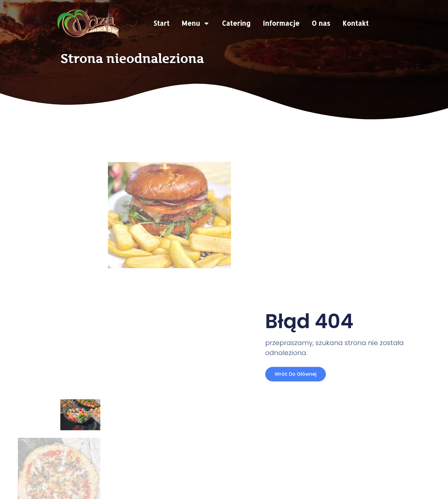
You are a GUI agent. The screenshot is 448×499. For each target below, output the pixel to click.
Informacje (281, 23)
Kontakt (356, 23)
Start (161, 23)
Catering (236, 23)
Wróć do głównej (296, 374)
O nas (321, 23)
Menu (196, 23)
